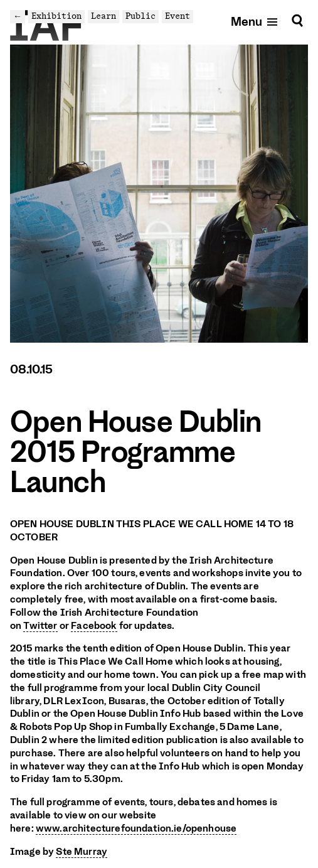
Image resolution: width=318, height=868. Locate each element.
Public (140, 16)
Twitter (40, 626)
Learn (103, 16)
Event (178, 16)
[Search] (297, 21)
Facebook (94, 626)
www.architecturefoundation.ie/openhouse (136, 828)
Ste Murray (82, 852)
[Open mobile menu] (255, 21)
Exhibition (56, 16)
